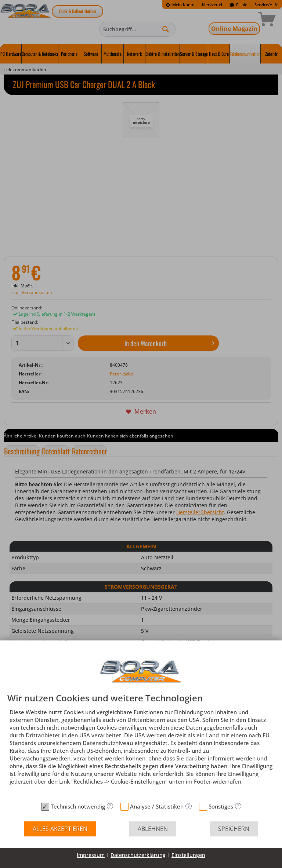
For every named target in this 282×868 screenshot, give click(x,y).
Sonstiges (221, 806)
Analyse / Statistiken (157, 806)
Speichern (234, 829)
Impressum (91, 855)
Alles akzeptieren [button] (60, 829)
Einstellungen (188, 855)
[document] (141, 746)
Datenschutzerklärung (138, 855)
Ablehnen (153, 829)
